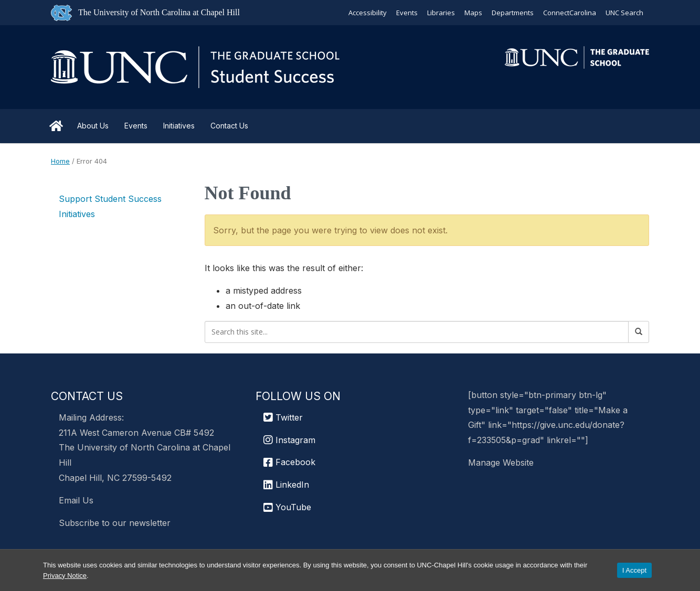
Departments (513, 13)
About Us (93, 126)
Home (56, 126)
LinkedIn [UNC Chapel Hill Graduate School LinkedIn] (286, 485)
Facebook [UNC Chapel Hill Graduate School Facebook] (289, 462)
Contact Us (229, 126)
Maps (473, 13)
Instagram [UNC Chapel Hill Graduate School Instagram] (289, 440)
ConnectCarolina (570, 13)
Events (407, 13)
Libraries (441, 13)
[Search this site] (417, 332)
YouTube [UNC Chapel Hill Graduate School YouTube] (287, 507)
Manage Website (501, 463)
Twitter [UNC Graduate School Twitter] (283, 417)
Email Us (76, 500)
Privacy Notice (65, 576)
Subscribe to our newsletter (115, 523)
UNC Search (624, 13)
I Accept (634, 570)
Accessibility (368, 13)
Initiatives (179, 126)
